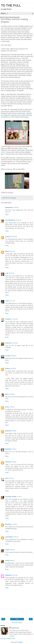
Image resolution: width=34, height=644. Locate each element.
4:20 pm (14, 449)
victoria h (8, 237)
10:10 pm (11, 478)
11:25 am (15, 343)
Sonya (7, 550)
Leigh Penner (15, 628)
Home (17, 619)
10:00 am (16, 207)
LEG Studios (9, 537)
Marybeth (8, 449)
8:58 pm (16, 537)
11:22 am (15, 319)
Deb (6, 478)
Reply (7, 214)
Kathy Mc (8, 431)
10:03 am (19, 220)
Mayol (7, 251)
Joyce (7, 301)
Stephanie (8, 575)
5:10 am (19, 497)
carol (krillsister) (10, 220)
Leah (7, 273)
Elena (7, 394)
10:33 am (12, 273)
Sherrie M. (8, 343)
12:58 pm (12, 394)
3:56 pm (14, 431)
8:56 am (12, 561)
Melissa (8, 368)
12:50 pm (13, 356)
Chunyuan (8, 524)
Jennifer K (8, 319)
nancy (7, 407)
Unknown (8, 462)
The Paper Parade (11, 497)
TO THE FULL (11, 5)
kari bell (8, 356)
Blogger (20, 642)
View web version (17, 623)
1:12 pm (15, 524)
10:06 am (14, 237)
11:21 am (12, 301)
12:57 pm (15, 575)
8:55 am (12, 550)
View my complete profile (8, 638)
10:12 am (12, 251)
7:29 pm (14, 462)
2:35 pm (12, 407)
